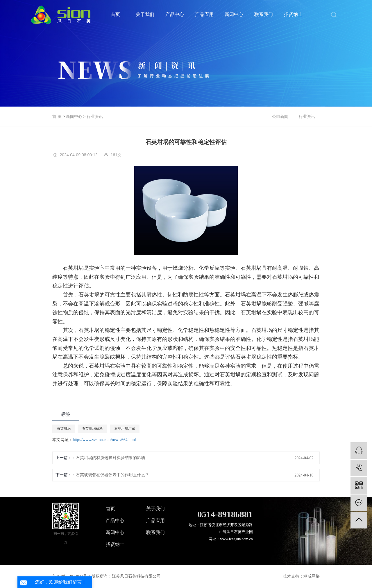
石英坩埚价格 (92, 429)
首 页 (57, 117)
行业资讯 (95, 117)
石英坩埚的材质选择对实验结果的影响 (110, 458)
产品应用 (204, 14)
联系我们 (264, 14)
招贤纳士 (293, 14)
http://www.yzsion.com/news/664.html (104, 440)
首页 (115, 14)
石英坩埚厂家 (125, 429)
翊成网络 (312, 576)
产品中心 (175, 14)
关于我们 (145, 14)
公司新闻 (280, 117)
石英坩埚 (64, 429)
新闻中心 (234, 14)
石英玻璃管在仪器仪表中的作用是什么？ (112, 475)
